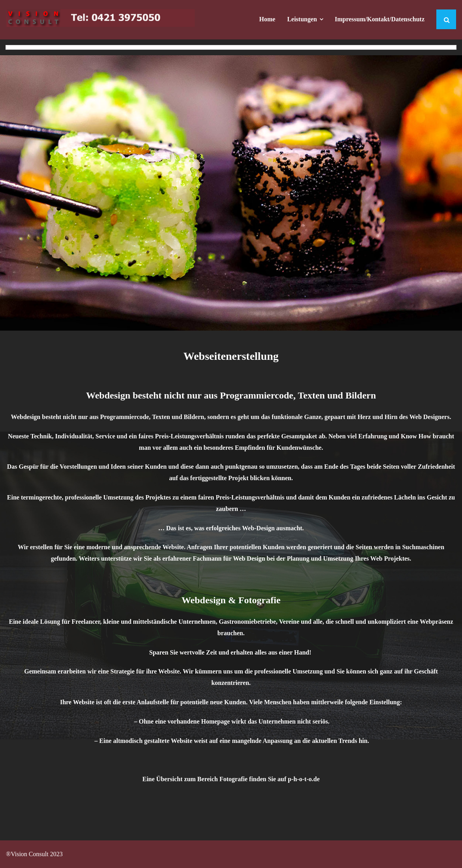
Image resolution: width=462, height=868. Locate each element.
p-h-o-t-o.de (304, 779)
